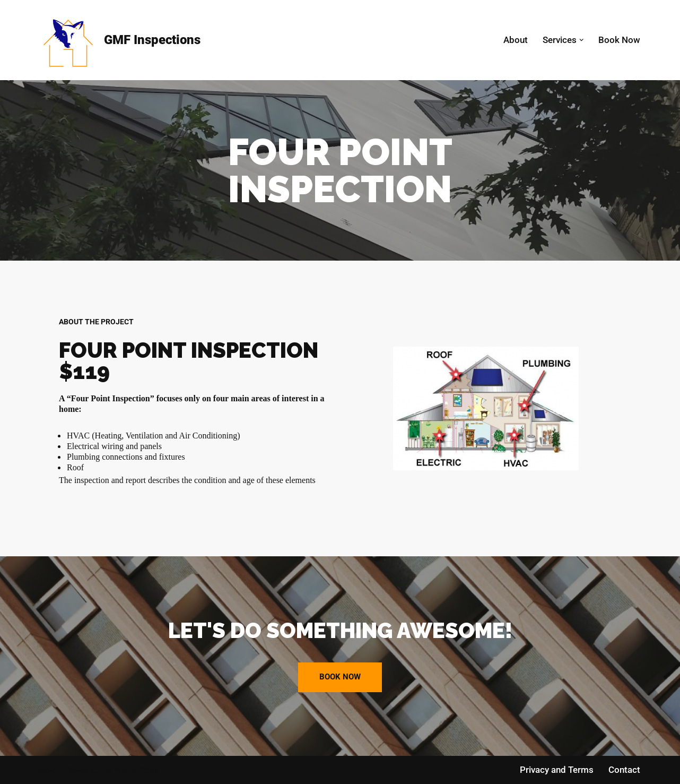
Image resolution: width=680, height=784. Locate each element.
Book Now (619, 40)
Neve (48, 770)
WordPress (137, 770)
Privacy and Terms (557, 770)
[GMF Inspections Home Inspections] (119, 40)
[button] (582, 40)
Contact (624, 770)
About (516, 40)
